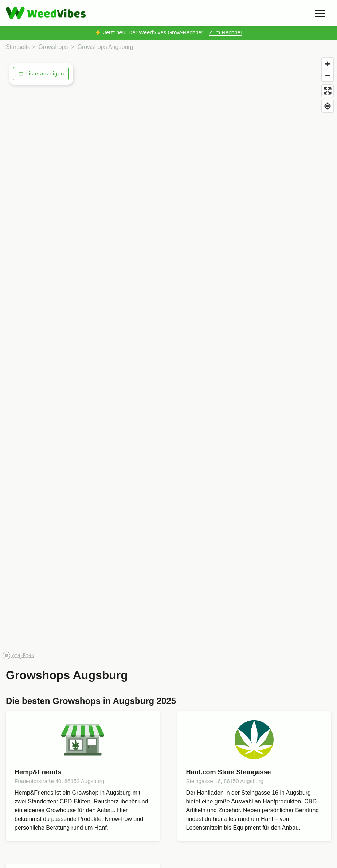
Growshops (53, 47)
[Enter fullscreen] (328, 91)
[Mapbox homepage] (18, 656)
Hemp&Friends (38, 772)
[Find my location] (328, 106)
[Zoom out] (328, 75)
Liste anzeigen (41, 74)
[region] (168, 358)
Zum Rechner (226, 32)
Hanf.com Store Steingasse (229, 772)
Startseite (18, 47)
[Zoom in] (328, 64)
